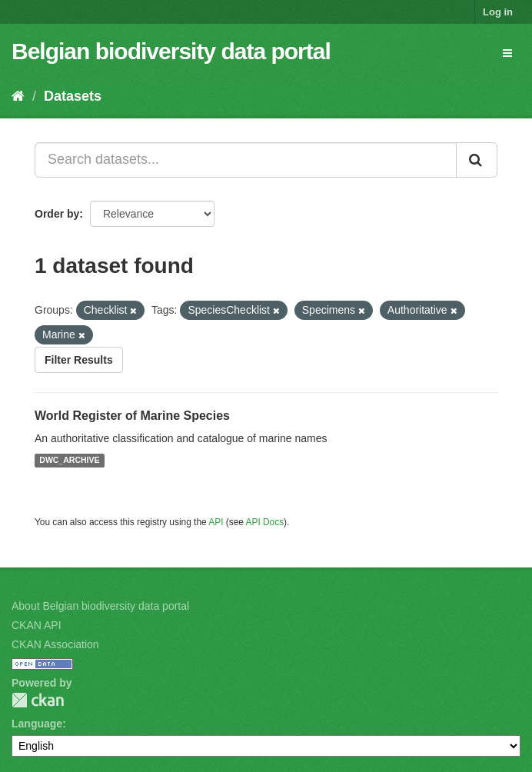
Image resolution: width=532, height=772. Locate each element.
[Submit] (477, 160)
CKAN (38, 700)
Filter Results (79, 360)
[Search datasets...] (246, 160)
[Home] (18, 96)
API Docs (265, 522)
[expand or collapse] (507, 53)
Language (37, 724)
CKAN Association (55, 644)
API (216, 522)
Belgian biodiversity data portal (171, 51)
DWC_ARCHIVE (69, 461)
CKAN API (37, 625)
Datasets (73, 96)
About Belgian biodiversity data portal (100, 606)
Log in (498, 12)
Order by (57, 214)
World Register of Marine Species (132, 416)
